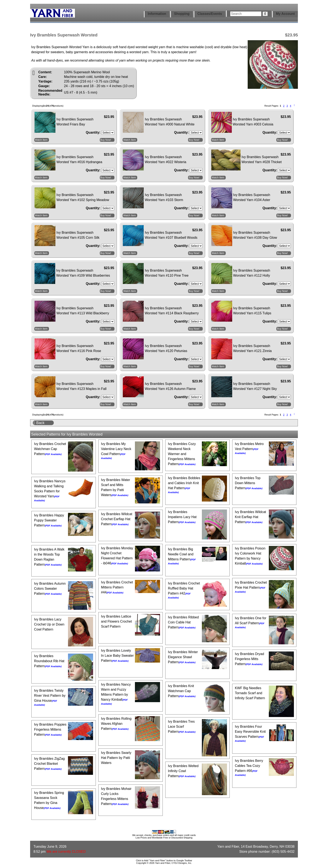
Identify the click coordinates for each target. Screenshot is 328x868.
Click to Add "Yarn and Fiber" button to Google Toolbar (164, 860)
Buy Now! (106, 140)
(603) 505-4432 (283, 852)
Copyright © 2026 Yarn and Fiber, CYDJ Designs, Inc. (164, 863)
